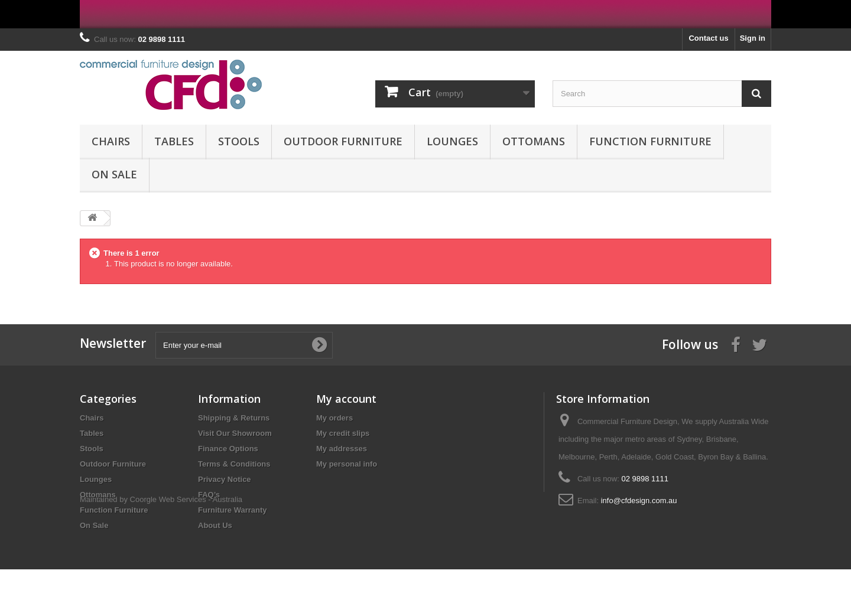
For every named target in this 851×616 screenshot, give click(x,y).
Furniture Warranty (233, 510)
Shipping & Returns (234, 418)
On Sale (114, 174)
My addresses (342, 449)
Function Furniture (650, 141)
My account (346, 399)
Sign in (753, 38)
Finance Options (228, 449)
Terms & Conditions (234, 464)
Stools (239, 141)
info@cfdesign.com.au (639, 501)
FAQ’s (209, 495)
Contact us (708, 38)
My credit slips (343, 433)
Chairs (111, 141)
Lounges (452, 141)
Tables (174, 141)
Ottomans (534, 141)
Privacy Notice (225, 479)
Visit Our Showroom (235, 433)
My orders (334, 418)
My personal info (347, 464)
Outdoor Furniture (343, 141)
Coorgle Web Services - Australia (186, 546)
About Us (215, 525)
